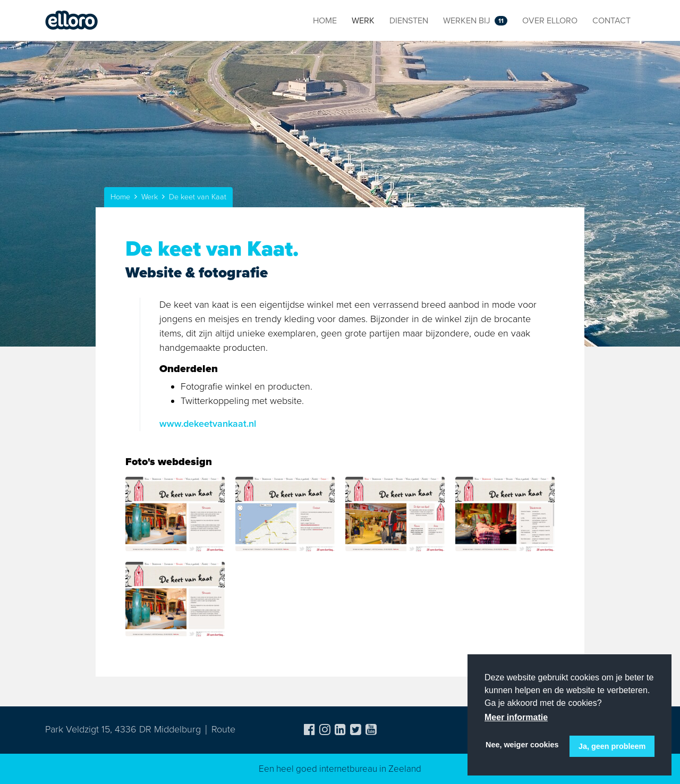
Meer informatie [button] (516, 717)
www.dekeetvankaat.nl (208, 424)
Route (223, 729)
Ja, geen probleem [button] (612, 746)
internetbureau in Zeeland (370, 769)
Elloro (72, 21)
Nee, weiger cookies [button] (522, 745)
